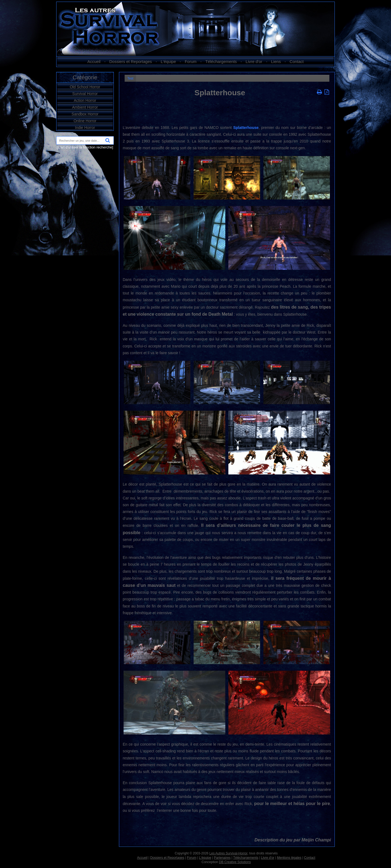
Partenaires (222, 858)
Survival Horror (85, 94)
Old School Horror (85, 87)
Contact (297, 61)
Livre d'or (254, 61)
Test (130, 78)
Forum (190, 61)
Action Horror (85, 100)
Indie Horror (85, 128)
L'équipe (168, 61)
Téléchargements (221, 61)
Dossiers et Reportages (131, 61)
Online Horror (85, 121)
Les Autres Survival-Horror (228, 853)
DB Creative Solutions (235, 862)
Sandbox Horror (85, 114)
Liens (276, 61)
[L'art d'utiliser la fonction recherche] (85, 147)
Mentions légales (289, 858)
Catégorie (85, 77)
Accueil (94, 61)
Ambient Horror (85, 107)
